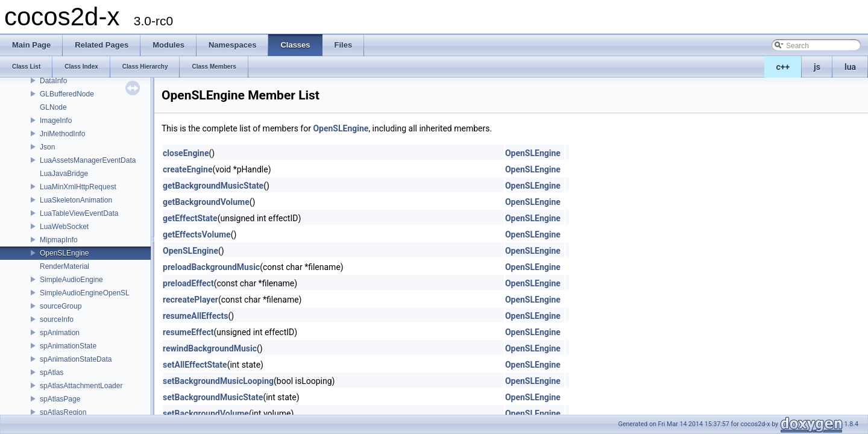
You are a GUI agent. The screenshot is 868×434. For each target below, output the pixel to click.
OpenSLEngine (64, 253)
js (817, 67)
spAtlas (52, 373)
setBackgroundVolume (206, 414)
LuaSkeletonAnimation (76, 200)
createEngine (187, 169)
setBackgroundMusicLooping (218, 381)
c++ (783, 67)
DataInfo (53, 81)
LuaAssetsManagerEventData (88, 160)
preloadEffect (188, 283)
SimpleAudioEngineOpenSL (85, 293)
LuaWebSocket (64, 227)
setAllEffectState (195, 365)
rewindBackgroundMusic (210, 348)
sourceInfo (57, 319)
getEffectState (190, 218)
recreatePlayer (190, 300)
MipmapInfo (59, 240)
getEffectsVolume (197, 234)
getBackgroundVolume (206, 202)
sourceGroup (61, 306)
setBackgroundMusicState (213, 397)
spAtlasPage (60, 399)
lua (850, 67)
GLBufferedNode (67, 94)
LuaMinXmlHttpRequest (78, 187)
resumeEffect (188, 332)
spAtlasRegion (63, 412)
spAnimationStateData (76, 359)
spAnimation (60, 333)
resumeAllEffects (196, 316)
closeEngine (186, 153)
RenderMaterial (64, 266)
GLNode (53, 107)
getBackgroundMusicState (213, 186)
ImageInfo (56, 121)
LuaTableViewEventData (79, 213)
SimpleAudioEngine (71, 280)
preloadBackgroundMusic (211, 267)
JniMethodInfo (62, 134)
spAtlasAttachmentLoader (81, 386)
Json (47, 147)
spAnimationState (68, 346)
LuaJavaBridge (64, 174)
